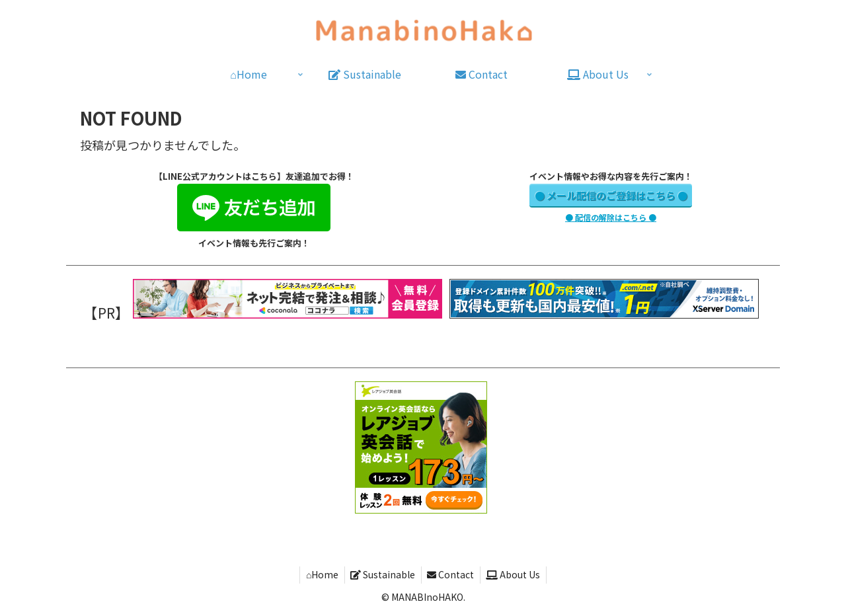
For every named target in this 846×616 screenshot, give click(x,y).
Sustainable (382, 574)
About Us (516, 574)
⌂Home (319, 574)
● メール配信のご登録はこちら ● (611, 195)
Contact (452, 574)
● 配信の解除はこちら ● (611, 217)
